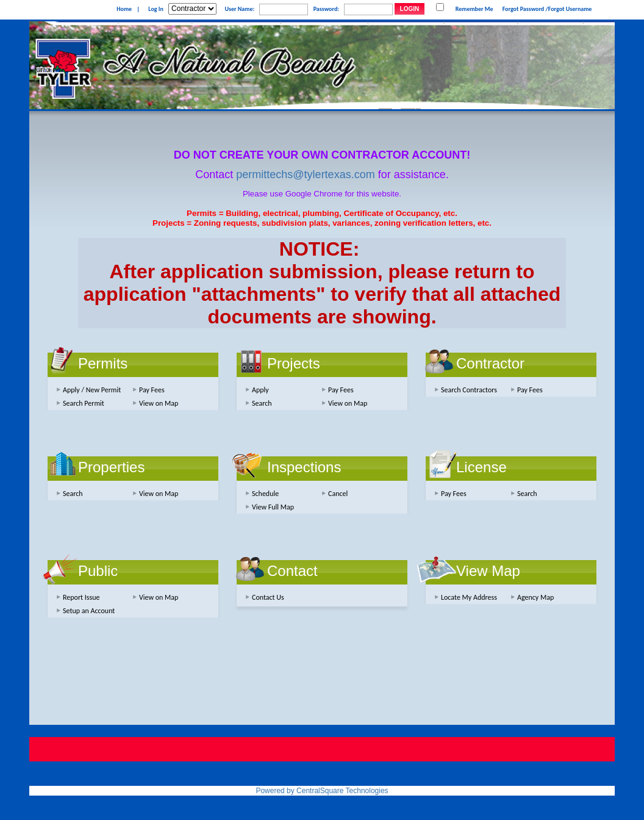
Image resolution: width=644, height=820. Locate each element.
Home (124, 9)
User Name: (239, 9)
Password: (326, 9)
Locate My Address (469, 597)
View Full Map (273, 507)
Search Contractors (469, 390)
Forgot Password (524, 9)
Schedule (265, 494)
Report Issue (81, 597)
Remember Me (474, 9)
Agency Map (535, 597)
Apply (260, 390)
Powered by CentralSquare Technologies (322, 791)
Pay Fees (152, 390)
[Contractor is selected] (192, 9)
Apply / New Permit (92, 390)
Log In (156, 9)
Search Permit (84, 403)
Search (262, 403)
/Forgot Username (568, 9)
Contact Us (268, 597)
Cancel (338, 494)
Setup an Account (89, 611)
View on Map (159, 403)
